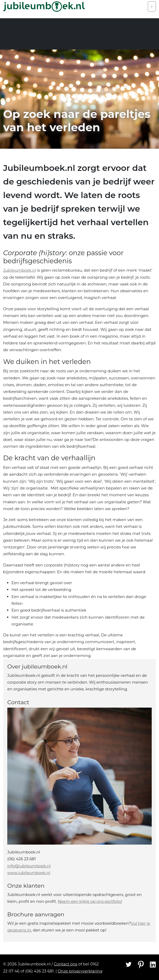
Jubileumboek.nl (20, 270)
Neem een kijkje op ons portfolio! (90, 901)
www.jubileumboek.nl (29, 873)
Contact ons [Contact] (66, 964)
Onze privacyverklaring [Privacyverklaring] (80, 971)
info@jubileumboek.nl (29, 866)
